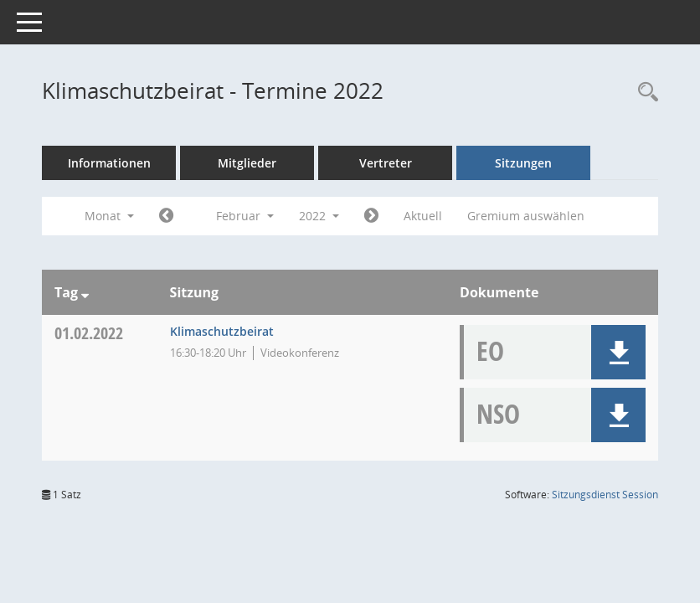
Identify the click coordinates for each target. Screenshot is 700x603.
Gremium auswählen (526, 216)
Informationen (109, 163)
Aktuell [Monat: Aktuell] (423, 216)
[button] (618, 352)
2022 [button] (319, 216)
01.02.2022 (89, 333)
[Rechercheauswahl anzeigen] (644, 93)
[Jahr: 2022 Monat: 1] (166, 216)
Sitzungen (523, 163)
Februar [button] (245, 216)
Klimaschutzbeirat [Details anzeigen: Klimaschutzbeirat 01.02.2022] (222, 331)
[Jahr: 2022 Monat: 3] (371, 216)
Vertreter (386, 163)
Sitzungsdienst (605, 495)
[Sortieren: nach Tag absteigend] (85, 292)
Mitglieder (247, 163)
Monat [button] (109, 216)
